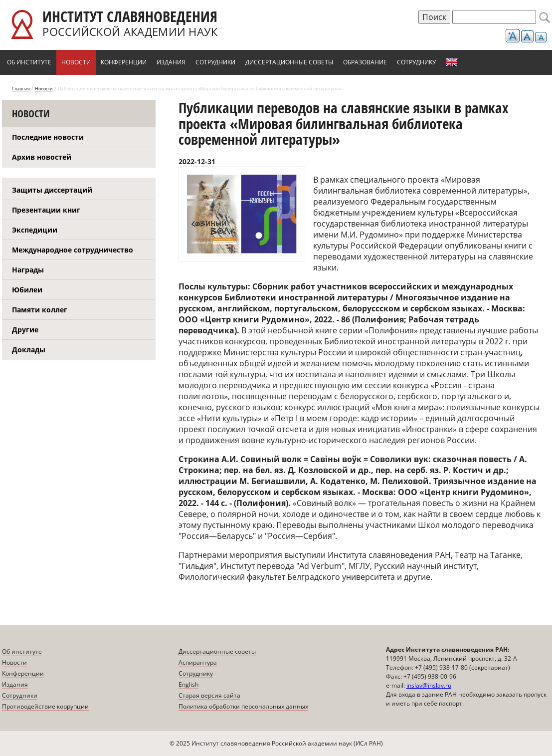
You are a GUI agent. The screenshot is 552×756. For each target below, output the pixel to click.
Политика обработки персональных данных (243, 706)
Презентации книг (46, 210)
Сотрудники (215, 62)
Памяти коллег (40, 310)
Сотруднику (416, 62)
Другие (25, 330)
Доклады (29, 350)
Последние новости (48, 137)
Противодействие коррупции (45, 706)
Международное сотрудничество (73, 250)
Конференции (124, 62)
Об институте (29, 62)
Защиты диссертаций (52, 190)
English (452, 62)
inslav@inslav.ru (429, 685)
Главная (21, 89)
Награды (28, 270)
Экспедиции (35, 230)
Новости (76, 62)
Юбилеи (27, 290)
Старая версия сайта (209, 695)
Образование (365, 62)
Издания (171, 62)
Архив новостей (42, 157)
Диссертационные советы (289, 62)
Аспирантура (198, 662)
